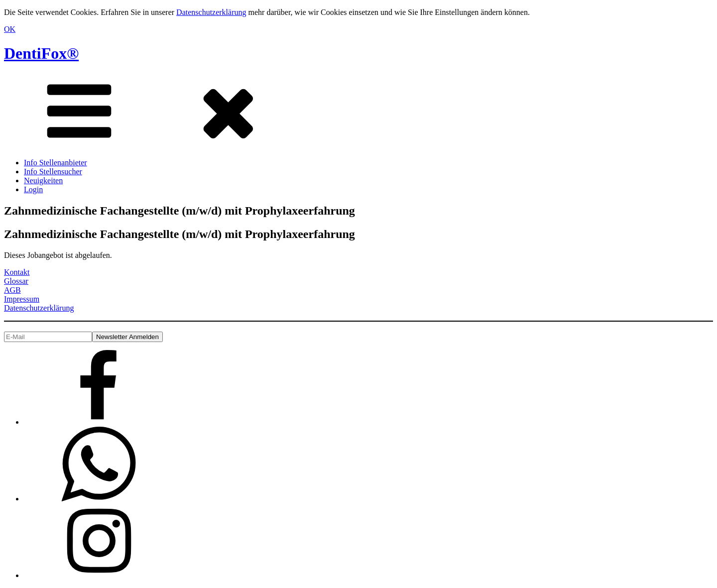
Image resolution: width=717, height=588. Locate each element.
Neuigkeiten (43, 180)
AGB (12, 290)
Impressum (22, 299)
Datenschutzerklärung (211, 12)
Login (33, 189)
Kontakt (17, 272)
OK (10, 29)
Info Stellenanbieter (56, 163)
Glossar (16, 281)
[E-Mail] (48, 337)
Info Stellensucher (53, 172)
